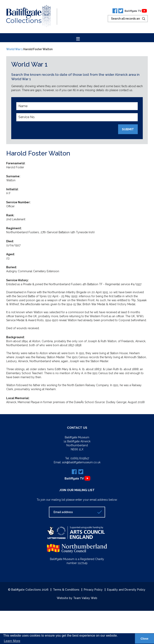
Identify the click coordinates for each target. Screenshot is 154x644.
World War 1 (14, 49)
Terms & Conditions (66, 590)
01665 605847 (80, 458)
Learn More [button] (12, 641)
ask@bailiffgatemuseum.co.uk (81, 462)
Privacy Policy (93, 590)
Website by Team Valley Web (77, 598)
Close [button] (144, 639)
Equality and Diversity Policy (126, 590)
